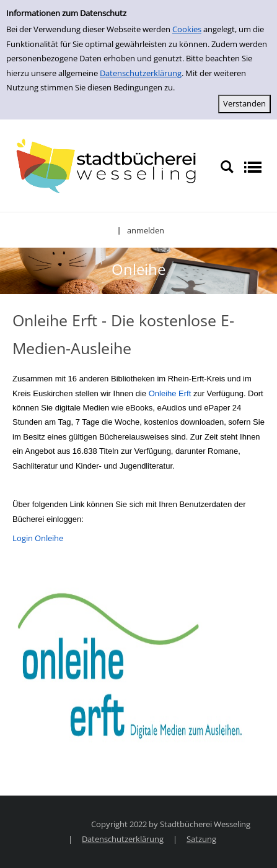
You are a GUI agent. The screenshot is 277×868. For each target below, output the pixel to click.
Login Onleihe (38, 538)
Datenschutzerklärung (141, 73)
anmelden (146, 230)
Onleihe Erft (170, 393)
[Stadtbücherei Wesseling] (110, 166)
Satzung (201, 839)
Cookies (187, 29)
